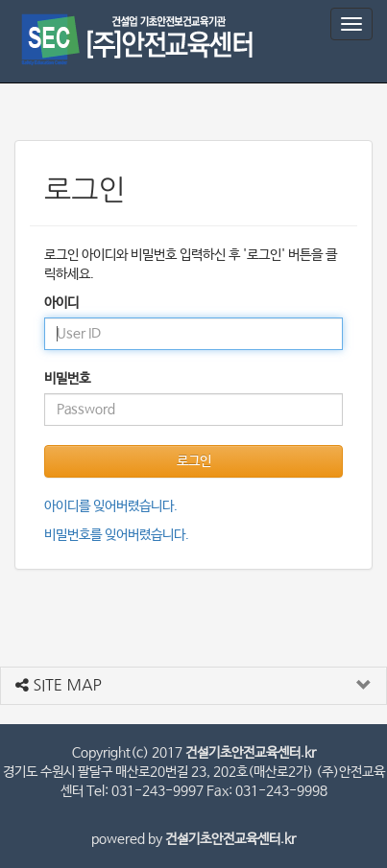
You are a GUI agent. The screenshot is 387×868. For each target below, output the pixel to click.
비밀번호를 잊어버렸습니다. (117, 535)
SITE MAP (59, 685)
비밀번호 (67, 379)
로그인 (194, 461)
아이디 (61, 303)
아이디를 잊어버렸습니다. (111, 506)
